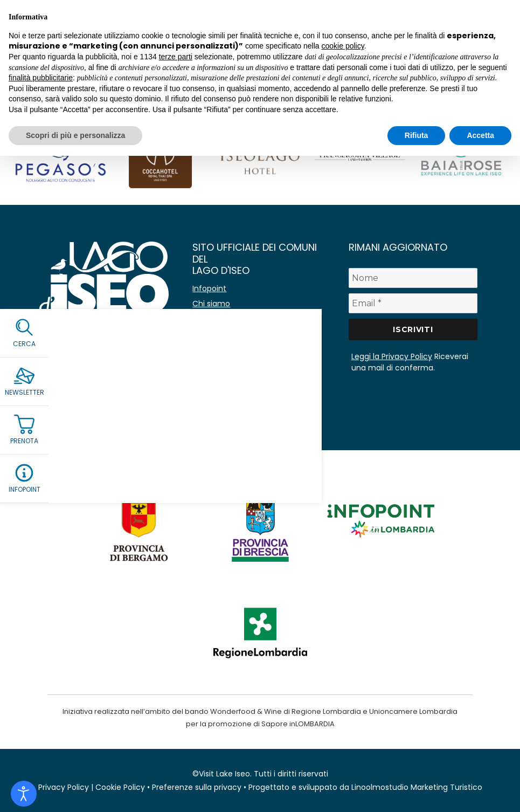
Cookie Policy (120, 787)
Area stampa (217, 379)
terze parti (176, 57)
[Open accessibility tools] (24, 794)
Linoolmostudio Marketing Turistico (417, 787)
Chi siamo (211, 304)
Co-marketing (219, 334)
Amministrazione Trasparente (248, 364)
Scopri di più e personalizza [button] (75, 135)
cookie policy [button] (343, 46)
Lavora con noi (220, 349)
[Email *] (413, 303)
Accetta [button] (480, 135)
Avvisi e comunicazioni (235, 319)
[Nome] (413, 278)
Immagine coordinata (234, 394)
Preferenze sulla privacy (197, 787)
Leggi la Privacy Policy (392, 356)
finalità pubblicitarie (41, 78)
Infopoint (209, 288)
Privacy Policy (64, 787)
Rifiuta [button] (417, 135)
